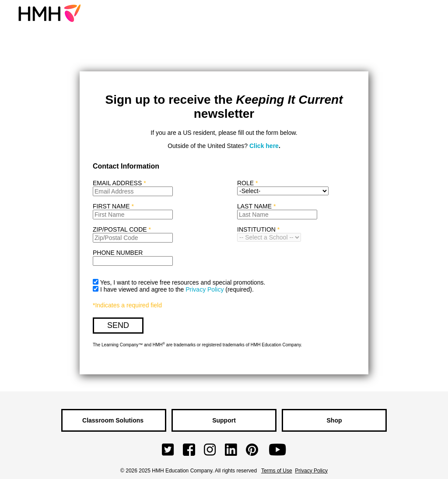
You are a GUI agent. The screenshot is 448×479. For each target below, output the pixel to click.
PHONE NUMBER (118, 253)
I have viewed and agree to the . (177, 289)
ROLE (245, 183)
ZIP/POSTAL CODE (122, 229)
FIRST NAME (113, 206)
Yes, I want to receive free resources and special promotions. (183, 282)
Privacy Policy (205, 289)
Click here (264, 146)
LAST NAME (256, 206)
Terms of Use (277, 471)
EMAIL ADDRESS (119, 183)
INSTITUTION (256, 229)
